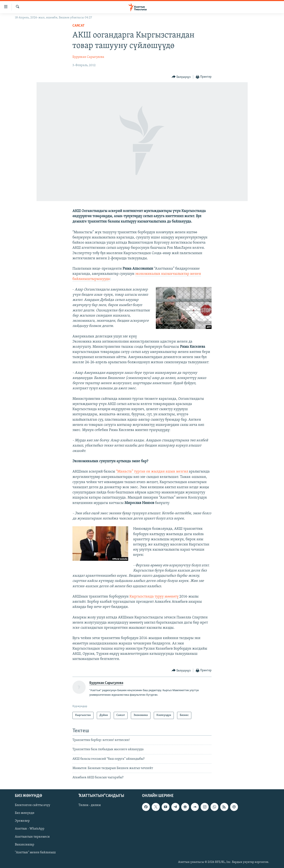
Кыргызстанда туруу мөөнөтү (154, 597)
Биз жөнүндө (25, 813)
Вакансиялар (25, 844)
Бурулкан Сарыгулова (88, 57)
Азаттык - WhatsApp (30, 829)
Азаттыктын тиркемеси (32, 837)
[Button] (181, 77)
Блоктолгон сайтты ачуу (33, 805)
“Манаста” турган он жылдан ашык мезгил (152, 472)
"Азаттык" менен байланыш (35, 852)
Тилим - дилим (90, 805)
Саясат (79, 26)
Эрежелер (22, 821)
